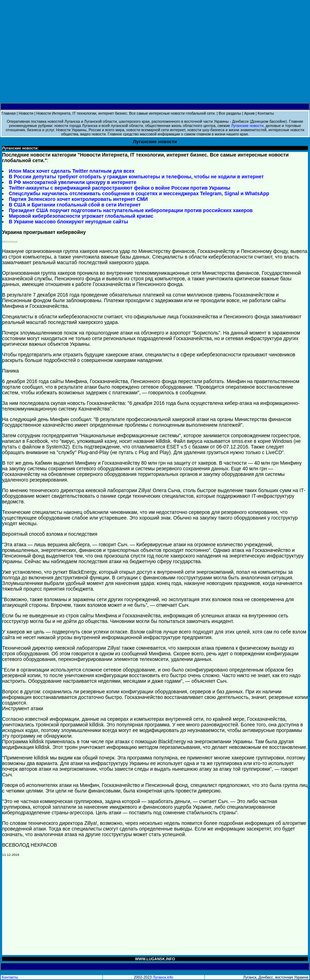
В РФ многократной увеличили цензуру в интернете (72, 182)
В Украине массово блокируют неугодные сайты (68, 222)
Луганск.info (163, 977)
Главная (9, 113)
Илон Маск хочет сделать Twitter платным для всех (72, 171)
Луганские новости (247, 126)
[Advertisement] (155, 52)
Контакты (266, 113)
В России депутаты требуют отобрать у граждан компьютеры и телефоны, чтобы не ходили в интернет (136, 177)
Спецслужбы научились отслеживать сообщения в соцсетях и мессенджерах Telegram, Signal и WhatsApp (139, 193)
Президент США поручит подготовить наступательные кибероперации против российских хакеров (131, 210)
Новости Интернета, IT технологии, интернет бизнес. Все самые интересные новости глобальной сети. (126, 113)
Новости (26, 113)
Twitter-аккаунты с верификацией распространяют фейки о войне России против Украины (120, 188)
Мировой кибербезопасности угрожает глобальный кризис (81, 216)
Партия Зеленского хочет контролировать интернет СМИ (78, 199)
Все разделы (230, 113)
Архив (249, 113)
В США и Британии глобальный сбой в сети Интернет (75, 205)
